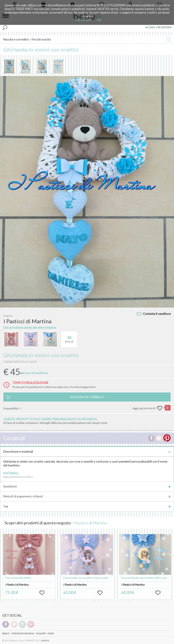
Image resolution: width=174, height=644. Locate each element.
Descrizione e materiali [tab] (87, 452)
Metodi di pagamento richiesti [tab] (87, 496)
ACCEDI (150, 27)
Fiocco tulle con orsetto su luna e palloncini (89, 578)
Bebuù (6, 633)
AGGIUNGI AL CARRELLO (87, 397)
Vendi (51, 633)
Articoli (69, 337)
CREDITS (45, 641)
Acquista (41, 633)
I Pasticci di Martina (90, 523)
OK (99, 20)
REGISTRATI (165, 27)
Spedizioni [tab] (87, 486)
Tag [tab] (87, 506)
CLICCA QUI (83, 20)
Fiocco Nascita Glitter (18, 578)
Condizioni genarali (23, 633)
